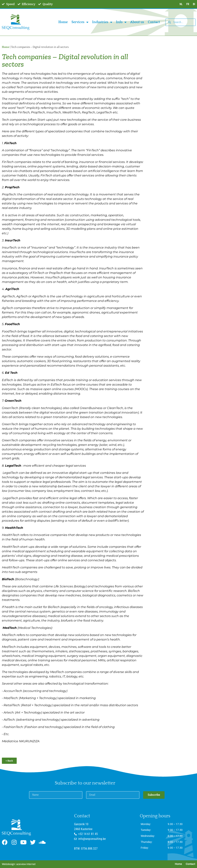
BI (194, 4)
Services (80, 22)
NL (181, 4)
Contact (154, 22)
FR (188, 4)
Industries (102, 22)
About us (137, 22)
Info (121, 22)
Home (63, 22)
